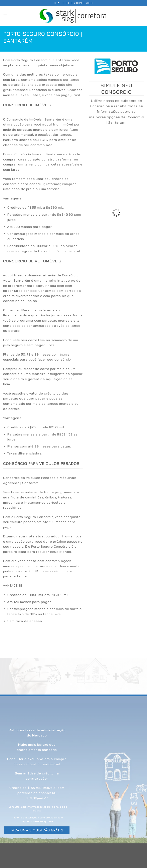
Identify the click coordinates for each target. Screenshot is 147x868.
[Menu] (5, 16)
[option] (43, 229)
